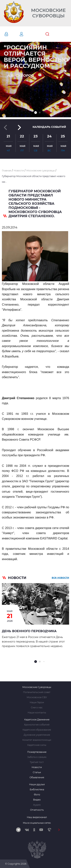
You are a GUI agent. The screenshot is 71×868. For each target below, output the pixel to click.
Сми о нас (37, 708)
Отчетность (37, 810)
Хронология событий (37, 725)
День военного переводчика (29, 631)
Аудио (37, 805)
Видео (37, 800)
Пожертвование (37, 752)
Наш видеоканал (37, 817)
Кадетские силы (37, 745)
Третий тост (37, 762)
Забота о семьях (37, 757)
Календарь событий (49, 127)
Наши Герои (37, 702)
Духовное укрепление (37, 735)
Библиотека (37, 790)
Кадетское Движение (37, 720)
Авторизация (12, 34)
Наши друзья (37, 784)
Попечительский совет (37, 692)
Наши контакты (37, 713)
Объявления (37, 778)
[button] (36, 113)
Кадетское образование (37, 730)
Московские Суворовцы (48, 13)
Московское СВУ (37, 697)
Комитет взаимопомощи (37, 740)
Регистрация (27, 34)
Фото (37, 795)
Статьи (37, 772)
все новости (60, 577)
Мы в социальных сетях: (37, 823)
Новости (37, 767)
